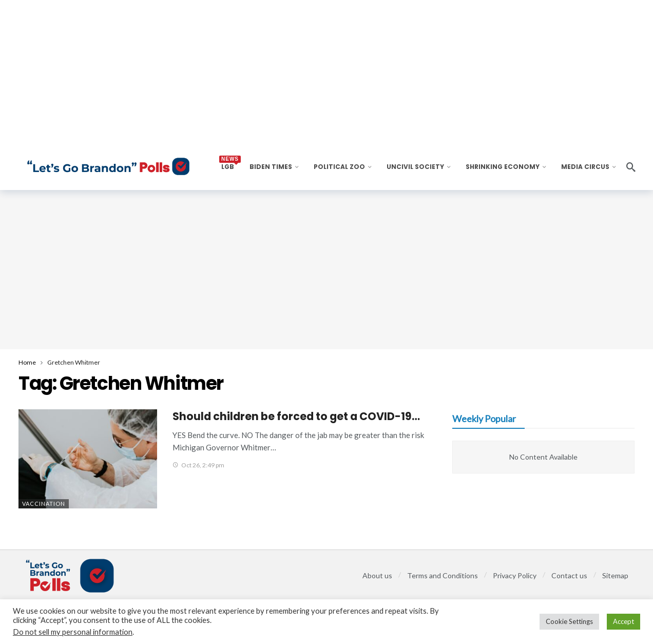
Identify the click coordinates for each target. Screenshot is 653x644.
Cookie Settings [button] (569, 621)
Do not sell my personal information (73, 632)
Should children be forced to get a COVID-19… (296, 416)
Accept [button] (623, 621)
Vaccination (44, 504)
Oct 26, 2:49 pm (198, 465)
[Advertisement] (326, 270)
